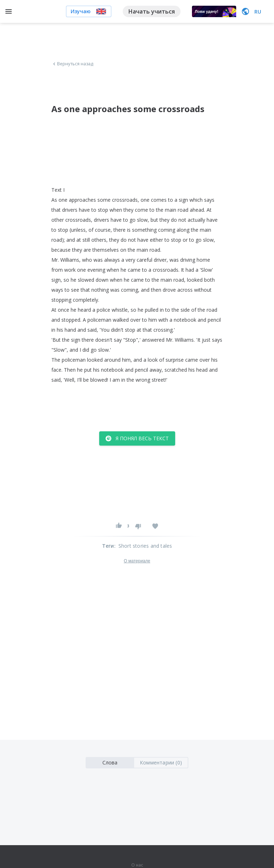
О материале (137, 561)
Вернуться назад (72, 64)
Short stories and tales (145, 546)
